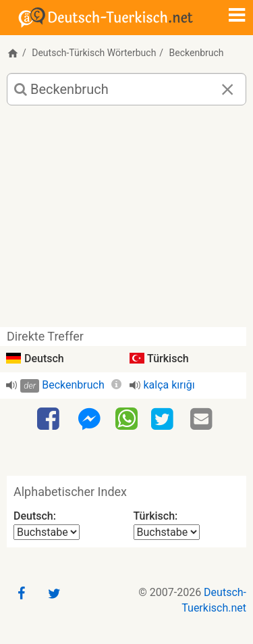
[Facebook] (50, 420)
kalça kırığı (169, 385)
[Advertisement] (126, 221)
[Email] (203, 420)
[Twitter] (164, 420)
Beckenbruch (73, 385)
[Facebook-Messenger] (89, 420)
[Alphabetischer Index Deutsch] (47, 532)
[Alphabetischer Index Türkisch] (167, 532)
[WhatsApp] (126, 418)
